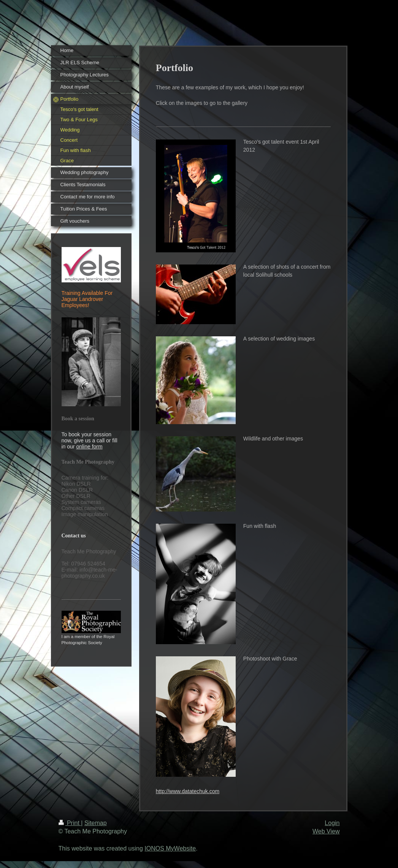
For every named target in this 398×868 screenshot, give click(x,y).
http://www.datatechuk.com (188, 791)
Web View (326, 831)
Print (70, 823)
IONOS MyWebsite (170, 848)
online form (89, 447)
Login (332, 823)
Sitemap (96, 823)
